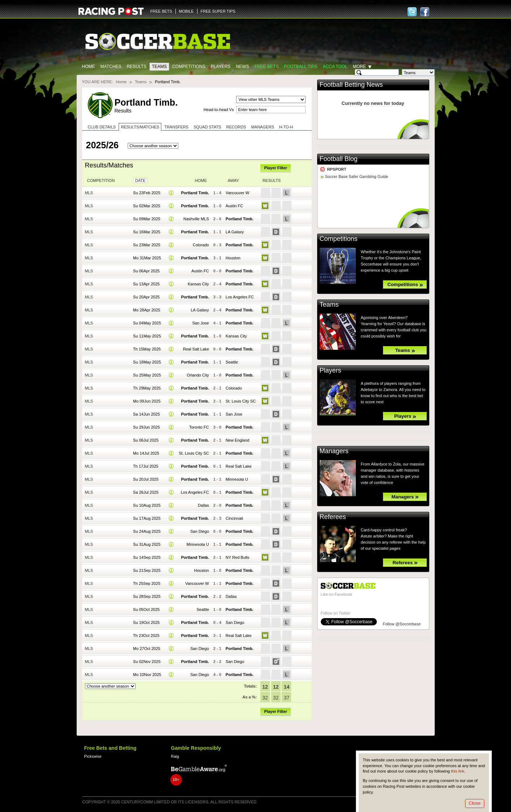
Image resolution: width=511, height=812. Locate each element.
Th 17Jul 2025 (146, 466)
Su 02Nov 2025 (147, 662)
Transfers (176, 127)
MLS (89, 193)
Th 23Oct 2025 (146, 635)
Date (140, 180)
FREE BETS (161, 11)
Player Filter (276, 168)
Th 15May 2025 (147, 349)
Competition (101, 180)
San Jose (201, 323)
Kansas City (198, 284)
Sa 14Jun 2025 (146, 414)
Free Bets (266, 67)
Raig (175, 756)
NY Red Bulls (237, 557)
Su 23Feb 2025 (147, 193)
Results (137, 67)
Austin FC (234, 206)
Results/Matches (140, 127)
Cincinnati (234, 518)
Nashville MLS (196, 219)
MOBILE (186, 11)
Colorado (201, 245)
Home (89, 67)
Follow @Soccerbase (402, 624)
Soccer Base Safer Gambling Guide (357, 177)
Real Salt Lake (196, 349)
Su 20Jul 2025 (146, 479)
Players (221, 67)
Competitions (189, 67)
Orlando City (198, 375)
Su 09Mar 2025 (147, 219)
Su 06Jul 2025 (146, 440)
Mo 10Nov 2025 (147, 675)
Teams (159, 67)
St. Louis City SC (241, 401)
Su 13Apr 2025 (146, 284)
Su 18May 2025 (147, 362)
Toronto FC (199, 427)
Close (475, 803)
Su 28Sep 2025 (147, 596)
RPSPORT (337, 169)
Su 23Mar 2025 (147, 245)
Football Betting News (351, 85)
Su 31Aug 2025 (147, 544)
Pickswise (93, 756)
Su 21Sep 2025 (147, 570)
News (242, 67)
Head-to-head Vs (219, 110)
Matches (111, 67)
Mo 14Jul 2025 (146, 453)
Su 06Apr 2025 (146, 271)
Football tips (301, 67)
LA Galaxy (235, 232)
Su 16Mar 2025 (147, 232)
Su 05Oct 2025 (146, 609)
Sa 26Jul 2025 (146, 492)
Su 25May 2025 (147, 375)
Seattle (232, 362)
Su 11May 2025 (147, 336)
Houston (233, 258)
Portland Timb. (195, 193)
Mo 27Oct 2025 (147, 649)
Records (236, 127)
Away (233, 180)
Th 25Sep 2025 (147, 583)
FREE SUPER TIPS (218, 11)
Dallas (203, 505)
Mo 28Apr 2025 (147, 310)
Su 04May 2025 (147, 323)
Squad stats (207, 127)
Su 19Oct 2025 (146, 622)
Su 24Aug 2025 (147, 531)
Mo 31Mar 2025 (147, 258)
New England (238, 440)
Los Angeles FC (240, 297)
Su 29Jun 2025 (146, 427)
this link (458, 771)
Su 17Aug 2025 (147, 518)
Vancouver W (237, 193)
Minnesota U (237, 479)
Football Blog (339, 159)
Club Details (102, 127)
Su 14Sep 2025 (147, 557)
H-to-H (286, 127)
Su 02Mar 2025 (147, 206)
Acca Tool (335, 67)
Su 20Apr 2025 (146, 297)
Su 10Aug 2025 (147, 505)
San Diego (200, 531)
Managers (263, 127)
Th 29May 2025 (147, 388)
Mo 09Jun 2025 (147, 401)
